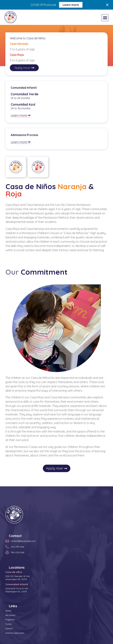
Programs (10, 620)
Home (8, 611)
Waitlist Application (15, 633)
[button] (105, 18)
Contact (9, 628)
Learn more (71, 5)
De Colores (10, 615)
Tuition (9, 624)
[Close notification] (107, 5)
